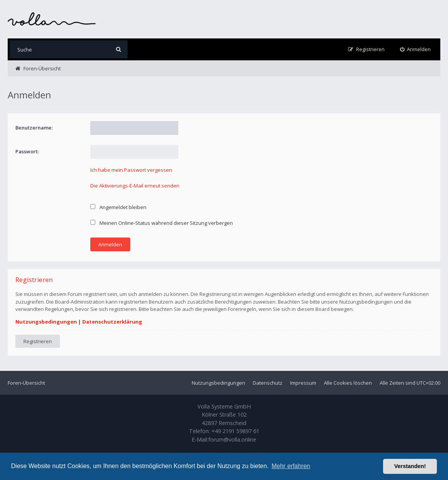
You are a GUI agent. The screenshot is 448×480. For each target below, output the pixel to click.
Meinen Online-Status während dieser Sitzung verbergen (162, 223)
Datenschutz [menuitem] (268, 383)
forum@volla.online (232, 439)
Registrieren (38, 341)
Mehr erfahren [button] (291, 466)
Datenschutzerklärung (112, 322)
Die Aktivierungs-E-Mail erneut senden (135, 186)
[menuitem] (416, 49)
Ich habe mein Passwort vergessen (131, 170)
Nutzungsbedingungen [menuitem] (218, 383)
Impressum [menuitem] (303, 383)
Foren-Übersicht (26, 383)
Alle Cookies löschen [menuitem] (348, 383)
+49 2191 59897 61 (235, 431)
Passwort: (27, 151)
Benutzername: (34, 128)
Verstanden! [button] (410, 466)
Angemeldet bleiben (118, 207)
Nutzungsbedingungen (46, 322)
